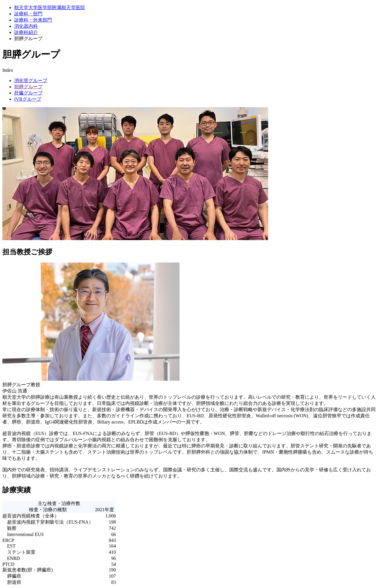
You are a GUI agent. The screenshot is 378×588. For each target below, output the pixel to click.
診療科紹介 (26, 32)
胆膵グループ (28, 87)
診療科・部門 (28, 14)
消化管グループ (31, 80)
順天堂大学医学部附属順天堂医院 (50, 8)
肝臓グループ (28, 93)
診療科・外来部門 (33, 20)
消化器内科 (26, 26)
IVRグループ (28, 99)
